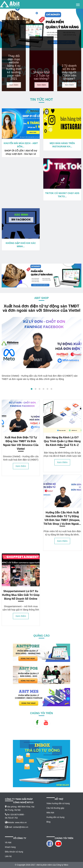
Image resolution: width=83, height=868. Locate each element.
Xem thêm (14, 85)
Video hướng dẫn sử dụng (58, 803)
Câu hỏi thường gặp (55, 808)
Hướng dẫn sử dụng (55, 817)
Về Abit (8, 843)
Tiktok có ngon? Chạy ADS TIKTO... (62, 195)
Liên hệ (8, 856)
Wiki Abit (50, 813)
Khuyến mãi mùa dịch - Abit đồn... (21, 145)
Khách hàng (10, 847)
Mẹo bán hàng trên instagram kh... (62, 145)
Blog (48, 822)
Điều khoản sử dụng (14, 852)
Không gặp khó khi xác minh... (21, 245)
